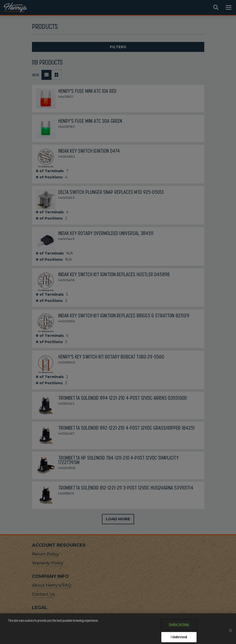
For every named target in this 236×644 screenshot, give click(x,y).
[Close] (231, 635)
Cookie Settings (179, 629)
